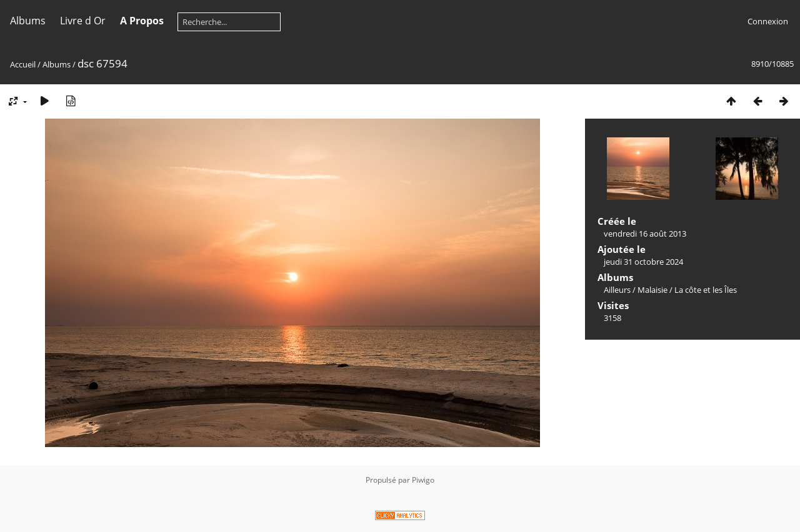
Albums (28, 21)
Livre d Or (83, 21)
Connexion (768, 21)
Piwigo (423, 480)
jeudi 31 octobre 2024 (643, 262)
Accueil (23, 64)
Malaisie (652, 290)
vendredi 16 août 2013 (645, 234)
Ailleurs (617, 290)
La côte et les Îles (706, 290)
